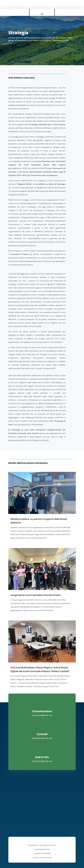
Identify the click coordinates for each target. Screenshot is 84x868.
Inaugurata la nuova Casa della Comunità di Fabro (36, 595)
